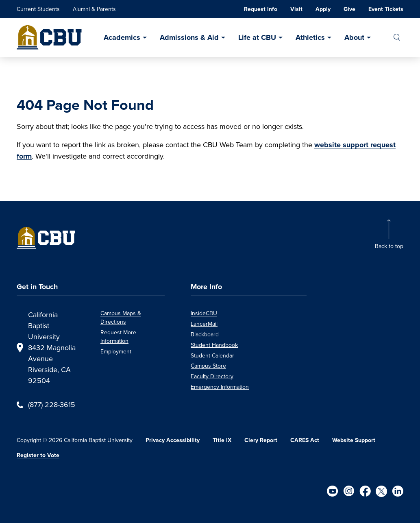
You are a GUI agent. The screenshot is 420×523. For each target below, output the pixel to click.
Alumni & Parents (94, 9)
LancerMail (204, 324)
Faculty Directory (212, 376)
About (354, 37)
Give (349, 9)
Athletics (310, 37)
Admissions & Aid (189, 37)
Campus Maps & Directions (121, 317)
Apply (323, 9)
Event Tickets (386, 9)
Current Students (38, 9)
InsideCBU (204, 313)
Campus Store (208, 366)
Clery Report (261, 440)
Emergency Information (220, 387)
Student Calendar (212, 355)
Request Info (261, 9)
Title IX (222, 440)
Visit (296, 9)
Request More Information (118, 337)
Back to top (389, 246)
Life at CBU (257, 37)
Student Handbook (214, 345)
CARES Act (305, 440)
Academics (122, 37)
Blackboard (205, 334)
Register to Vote (38, 455)
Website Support (354, 440)
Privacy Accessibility (173, 440)
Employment (116, 351)
